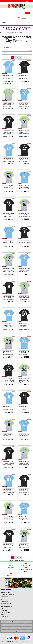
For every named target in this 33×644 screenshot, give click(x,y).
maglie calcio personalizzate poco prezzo (12, 622)
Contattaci (3, 598)
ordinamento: (29, 45)
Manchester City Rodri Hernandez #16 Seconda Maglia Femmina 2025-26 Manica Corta (8, 216)
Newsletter (4, 614)
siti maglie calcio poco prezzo (9, 625)
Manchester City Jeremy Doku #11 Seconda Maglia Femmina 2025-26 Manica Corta (23, 409)
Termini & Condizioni (6, 603)
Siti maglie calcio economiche (22, 641)
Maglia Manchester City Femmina (13, 32)
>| (21, 57)
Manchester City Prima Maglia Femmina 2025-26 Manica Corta (9, 77)
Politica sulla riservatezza (7, 594)
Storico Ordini (4, 611)
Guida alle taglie (5, 596)
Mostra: (30, 50)
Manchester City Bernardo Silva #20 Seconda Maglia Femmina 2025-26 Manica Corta (23, 327)
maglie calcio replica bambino (9, 628)
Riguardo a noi (5, 600)
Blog (2, 618)
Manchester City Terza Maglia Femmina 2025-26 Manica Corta (9, 105)
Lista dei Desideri (5, 612)
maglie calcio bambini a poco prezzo (11, 631)
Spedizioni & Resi (5, 592)
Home (2, 32)
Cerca (28, 13)
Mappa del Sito (5, 616)
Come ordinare (5, 602)
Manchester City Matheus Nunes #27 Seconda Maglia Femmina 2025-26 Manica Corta (8, 547)
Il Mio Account (4, 609)
